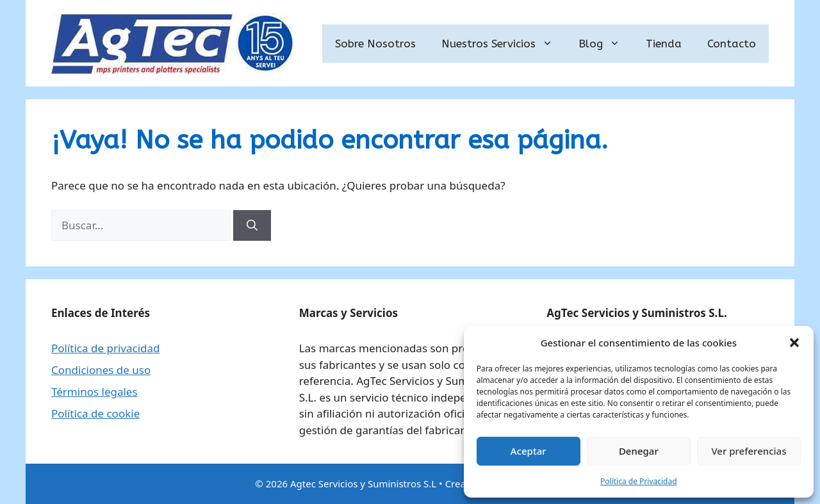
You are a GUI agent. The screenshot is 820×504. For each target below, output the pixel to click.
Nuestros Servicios (504, 44)
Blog (606, 44)
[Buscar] (252, 225)
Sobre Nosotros (375, 44)
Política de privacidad (105, 348)
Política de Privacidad (639, 481)
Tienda (664, 44)
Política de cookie (95, 413)
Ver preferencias (749, 451)
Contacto (732, 44)
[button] (794, 343)
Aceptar (529, 451)
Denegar (639, 451)
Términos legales (94, 392)
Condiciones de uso (101, 370)
